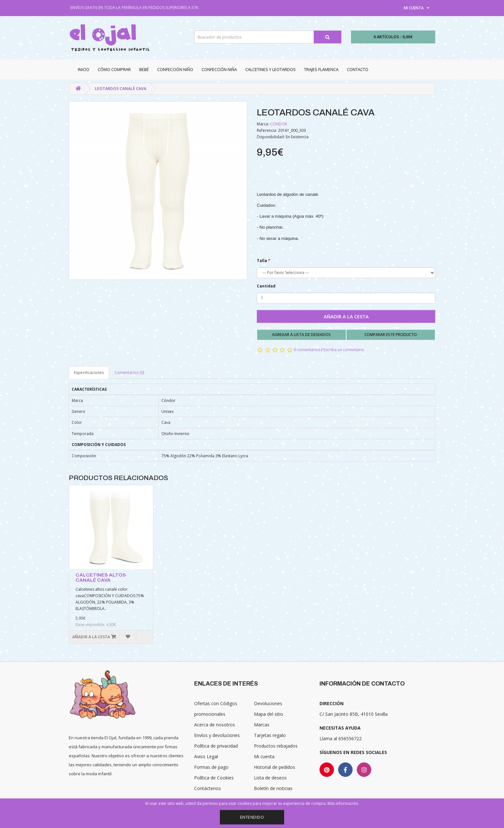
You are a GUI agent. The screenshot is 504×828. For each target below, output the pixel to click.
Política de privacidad (216, 746)
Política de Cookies (214, 778)
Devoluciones (268, 703)
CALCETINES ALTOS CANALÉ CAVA (101, 578)
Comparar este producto (391, 335)
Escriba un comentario (344, 350)
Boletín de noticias (273, 788)
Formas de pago (211, 767)
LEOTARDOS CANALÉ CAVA (121, 89)
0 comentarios (307, 350)
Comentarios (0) (129, 373)
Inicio (84, 69)
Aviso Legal (206, 756)
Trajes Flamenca (321, 69)
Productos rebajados (276, 746)
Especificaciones (89, 373)
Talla (262, 261)
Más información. (343, 803)
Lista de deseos (270, 778)
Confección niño (175, 69)
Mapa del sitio (269, 714)
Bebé (144, 69)
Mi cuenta (264, 756)
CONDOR (279, 124)
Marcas (262, 725)
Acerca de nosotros (215, 725)
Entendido (252, 817)
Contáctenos (207, 788)
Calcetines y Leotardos (270, 69)
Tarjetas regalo (270, 735)
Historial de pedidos (274, 767)
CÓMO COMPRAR (114, 69)
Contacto (358, 69)
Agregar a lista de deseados (301, 335)
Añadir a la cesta (346, 316)
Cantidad (266, 286)
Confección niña (219, 69)
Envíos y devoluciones (217, 735)
